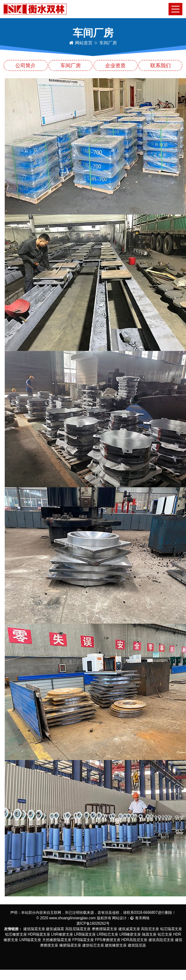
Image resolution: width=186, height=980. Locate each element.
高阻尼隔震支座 (78, 929)
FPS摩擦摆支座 (108, 940)
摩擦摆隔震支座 (104, 929)
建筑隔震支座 (34, 929)
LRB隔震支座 (85, 934)
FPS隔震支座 (83, 940)
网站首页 (81, 43)
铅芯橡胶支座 (16, 934)
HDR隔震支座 (39, 934)
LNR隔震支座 (30, 940)
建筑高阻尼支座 (161, 940)
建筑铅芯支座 (93, 945)
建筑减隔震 (55, 929)
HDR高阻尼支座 (134, 940)
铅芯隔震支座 (171, 929)
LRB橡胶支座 (130, 934)
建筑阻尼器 (137, 945)
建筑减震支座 (129, 929)
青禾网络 (140, 918)
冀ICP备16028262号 (93, 923)
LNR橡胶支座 (62, 934)
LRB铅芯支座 (108, 934)
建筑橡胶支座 (116, 945)
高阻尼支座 (150, 929)
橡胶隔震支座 (70, 945)
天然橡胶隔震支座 (57, 940)
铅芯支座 (165, 934)
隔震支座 (149, 934)
